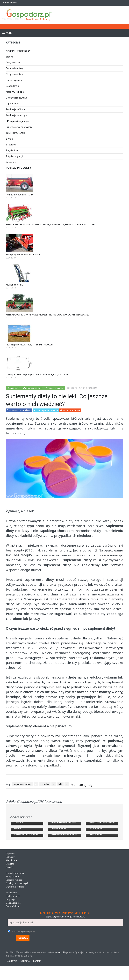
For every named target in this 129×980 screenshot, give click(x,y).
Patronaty (10, 904)
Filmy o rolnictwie (15, 74)
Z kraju (9, 139)
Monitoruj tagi (82, 785)
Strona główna (10, 3)
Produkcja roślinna (15, 109)
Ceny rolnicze (13, 63)
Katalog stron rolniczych (17, 931)
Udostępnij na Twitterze (46, 410)
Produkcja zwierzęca (17, 115)
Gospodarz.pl (13, 86)
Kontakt (10, 914)
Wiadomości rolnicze (32, 388)
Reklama (10, 911)
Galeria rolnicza (13, 950)
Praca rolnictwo (13, 954)
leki (60, 784)
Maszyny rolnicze (15, 92)
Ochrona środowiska (16, 98)
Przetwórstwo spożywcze (19, 127)
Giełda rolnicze (13, 943)
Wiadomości (12, 940)
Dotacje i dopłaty (14, 68)
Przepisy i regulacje (18, 121)
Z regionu (11, 145)
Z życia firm (12, 150)
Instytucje (10, 947)
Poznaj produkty (18, 168)
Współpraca (11, 908)
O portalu (10, 901)
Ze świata (11, 162)
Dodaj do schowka (70, 410)
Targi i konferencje (15, 133)
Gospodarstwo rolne (15, 920)
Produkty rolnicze (14, 927)
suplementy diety (23, 784)
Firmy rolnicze (13, 924)
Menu (9, 33)
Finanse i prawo (14, 80)
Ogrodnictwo (12, 104)
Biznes (9, 57)
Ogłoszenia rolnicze (15, 934)
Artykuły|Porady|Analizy (18, 51)
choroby (45, 784)
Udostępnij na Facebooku (19, 410)
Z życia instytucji (14, 156)
